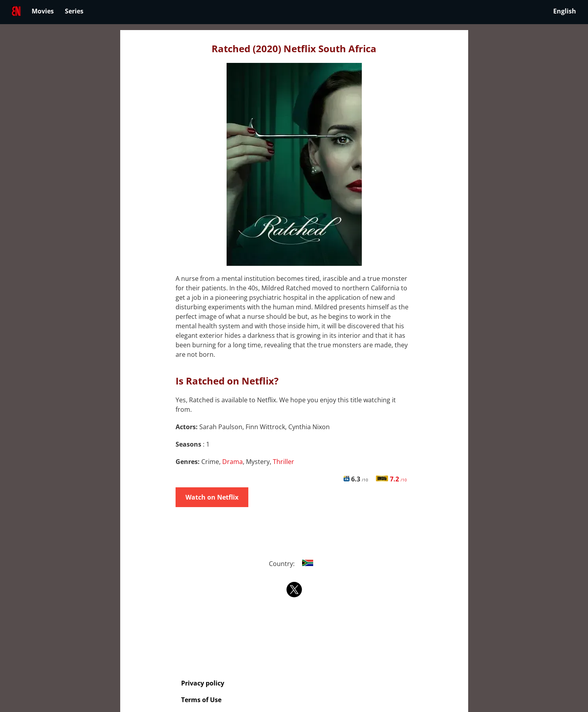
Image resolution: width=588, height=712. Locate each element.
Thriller (284, 462)
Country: (294, 564)
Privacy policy (203, 683)
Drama (233, 462)
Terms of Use (201, 700)
